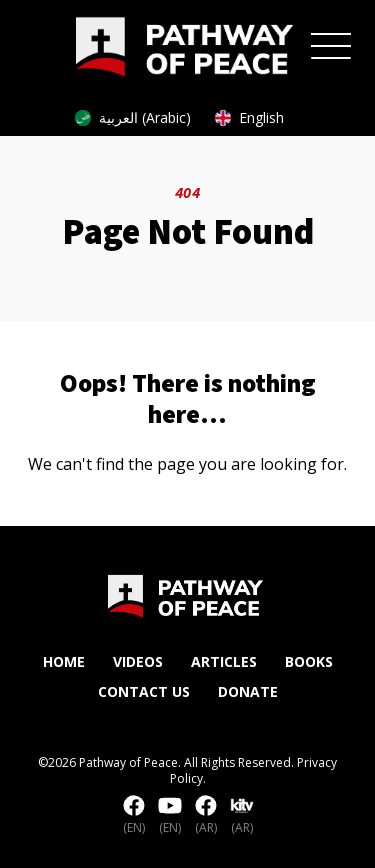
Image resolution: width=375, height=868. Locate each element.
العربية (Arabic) (133, 117)
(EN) (134, 816)
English (249, 117)
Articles (224, 661)
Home (64, 661)
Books (309, 661)
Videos (138, 661)
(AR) (206, 816)
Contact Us (144, 691)
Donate (248, 691)
